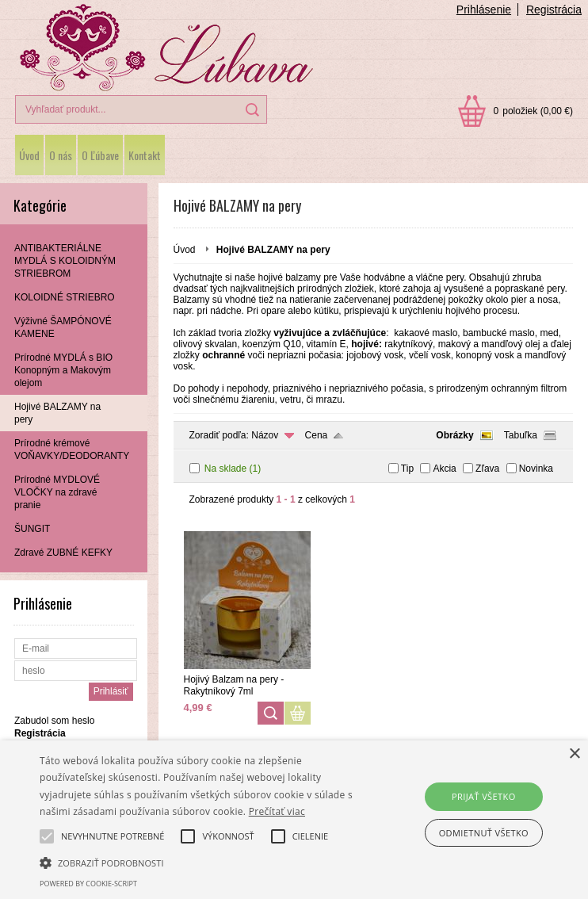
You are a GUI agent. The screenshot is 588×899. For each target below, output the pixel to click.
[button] (205, 862)
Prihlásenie (484, 10)
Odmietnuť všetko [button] (484, 833)
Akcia (444, 469)
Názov (265, 435)
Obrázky (454, 435)
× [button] (574, 754)
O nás (61, 155)
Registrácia (554, 10)
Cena (317, 435)
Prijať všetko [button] (484, 796)
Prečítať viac (277, 811)
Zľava (487, 469)
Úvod (29, 155)
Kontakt (145, 155)
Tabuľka (521, 435)
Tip (407, 469)
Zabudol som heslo (54, 721)
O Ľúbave (100, 155)
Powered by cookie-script (88, 884)
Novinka (536, 469)
